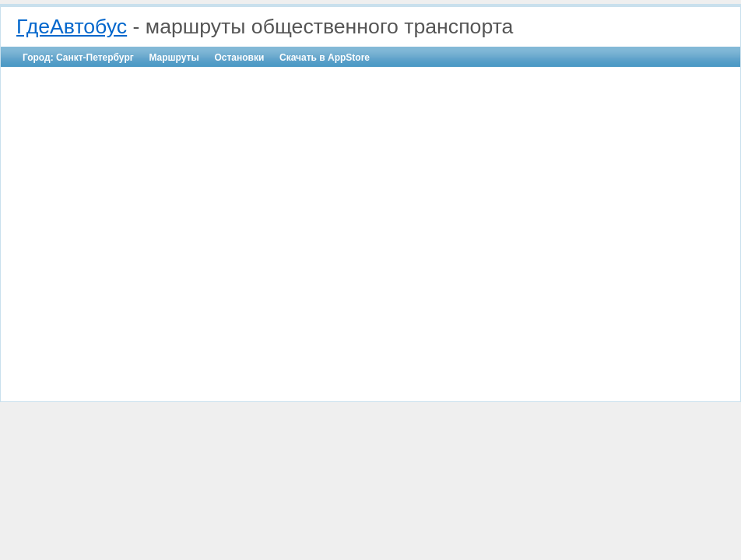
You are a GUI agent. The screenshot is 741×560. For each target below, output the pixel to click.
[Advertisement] (146, 224)
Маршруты (174, 58)
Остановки (239, 58)
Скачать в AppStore (325, 58)
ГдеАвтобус (72, 26)
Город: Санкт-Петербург (78, 58)
